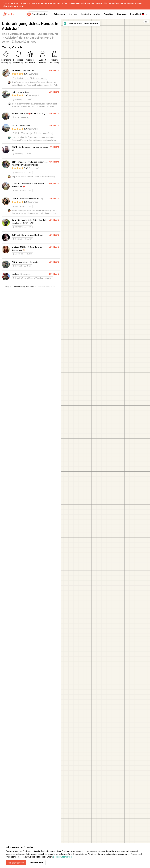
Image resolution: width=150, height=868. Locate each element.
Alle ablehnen (37, 863)
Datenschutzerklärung (62, 857)
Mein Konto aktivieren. (13, 6)
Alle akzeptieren (16, 863)
